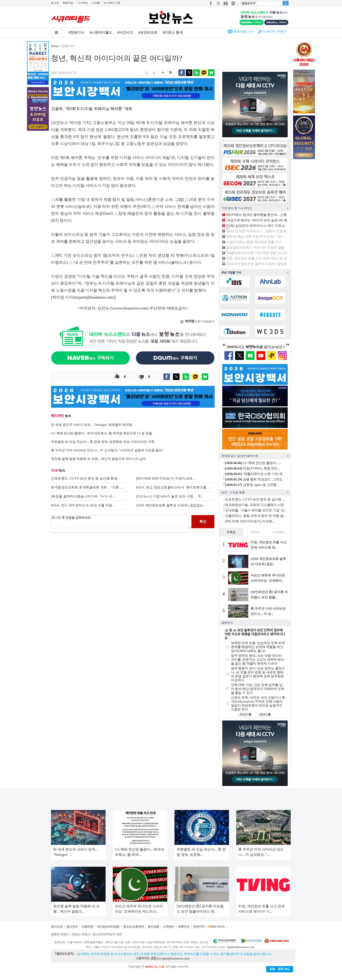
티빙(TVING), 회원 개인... (252, 468)
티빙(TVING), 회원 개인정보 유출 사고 (254, 242)
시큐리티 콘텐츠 (275, 31)
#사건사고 (125, 32)
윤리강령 (153, 927)
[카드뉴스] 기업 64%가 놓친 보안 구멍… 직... (170, 496)
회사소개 (57, 927)
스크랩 (96, 3)
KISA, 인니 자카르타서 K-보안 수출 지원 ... (84, 505)
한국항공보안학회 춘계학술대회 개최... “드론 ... (87, 487)
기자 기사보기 (198, 322)
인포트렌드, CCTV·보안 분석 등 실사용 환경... (86, 478)
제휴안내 (184, 927)
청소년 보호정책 (133, 927)
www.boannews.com (131, 308)
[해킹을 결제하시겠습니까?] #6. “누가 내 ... (83, 496)
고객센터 (168, 927)
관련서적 (199, 927)
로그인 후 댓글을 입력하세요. (121, 522)
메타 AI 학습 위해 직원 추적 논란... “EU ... (256, 237)
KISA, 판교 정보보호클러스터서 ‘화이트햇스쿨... (173, 487)
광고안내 (72, 927)
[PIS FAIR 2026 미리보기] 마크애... (250, 521)
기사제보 (83, 3)
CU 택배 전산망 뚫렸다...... (253, 463)
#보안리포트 (148, 32)
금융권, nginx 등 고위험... (252, 485)
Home (55, 46)
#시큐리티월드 (101, 32)
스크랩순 (279, 532)
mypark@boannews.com (94, 297)
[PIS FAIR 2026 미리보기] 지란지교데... (166, 478)
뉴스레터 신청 (112, 3)
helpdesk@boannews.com (240, 947)
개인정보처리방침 (108, 927)
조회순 (231, 532)
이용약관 (87, 927)
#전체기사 (76, 32)
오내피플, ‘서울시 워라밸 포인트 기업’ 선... (256, 510)
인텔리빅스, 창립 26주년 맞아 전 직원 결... (255, 516)
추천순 (255, 532)
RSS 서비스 (218, 927)
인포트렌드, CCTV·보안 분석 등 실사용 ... (255, 499)
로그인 (55, 3)
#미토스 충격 (173, 32)
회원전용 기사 (244, 31)
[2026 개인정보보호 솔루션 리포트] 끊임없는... (171, 505)
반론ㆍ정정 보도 (280, 969)
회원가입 (68, 3)
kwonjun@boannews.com (173, 959)
